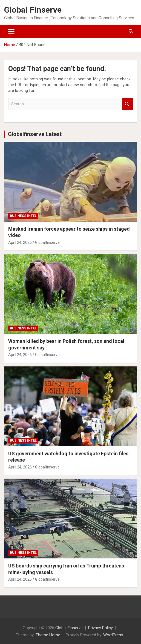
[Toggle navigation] (11, 32)
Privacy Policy (100, 628)
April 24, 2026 (20, 242)
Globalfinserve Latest (35, 134)
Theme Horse (48, 635)
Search (127, 104)
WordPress (113, 635)
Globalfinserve (47, 242)
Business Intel (23, 216)
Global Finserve (33, 10)
